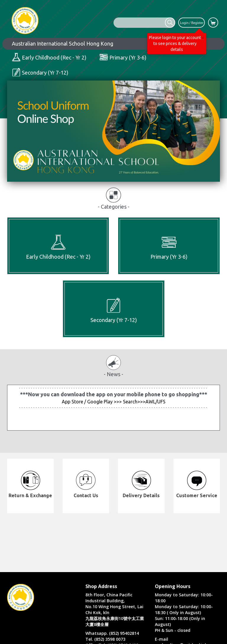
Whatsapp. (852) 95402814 (112, 633)
